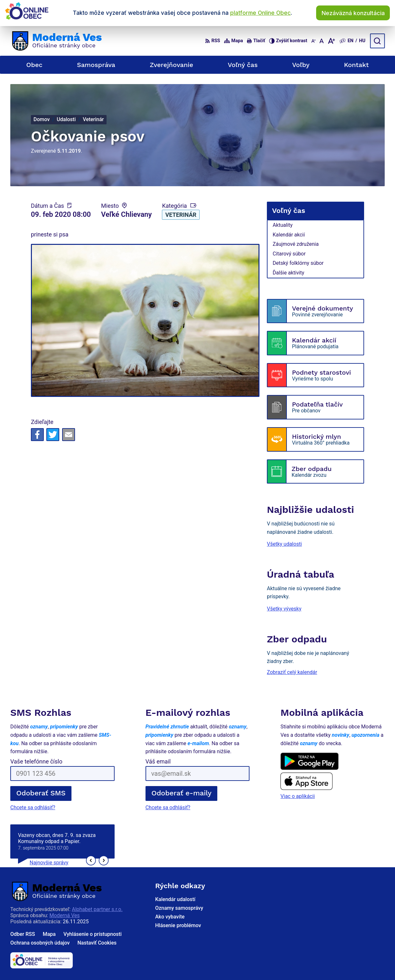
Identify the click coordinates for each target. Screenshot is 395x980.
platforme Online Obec (260, 13)
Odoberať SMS (41, 793)
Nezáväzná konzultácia (353, 13)
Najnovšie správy (49, 863)
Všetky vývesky (284, 609)
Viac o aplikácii (298, 796)
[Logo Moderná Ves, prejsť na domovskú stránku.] (56, 41)
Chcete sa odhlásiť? (33, 807)
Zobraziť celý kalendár (292, 672)
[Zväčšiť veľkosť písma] (331, 41)
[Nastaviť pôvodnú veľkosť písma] (322, 41)
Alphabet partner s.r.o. (97, 909)
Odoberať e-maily (181, 793)
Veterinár (181, 215)
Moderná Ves (64, 915)
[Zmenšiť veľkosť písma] (313, 41)
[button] (91, 861)
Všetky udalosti (284, 544)
